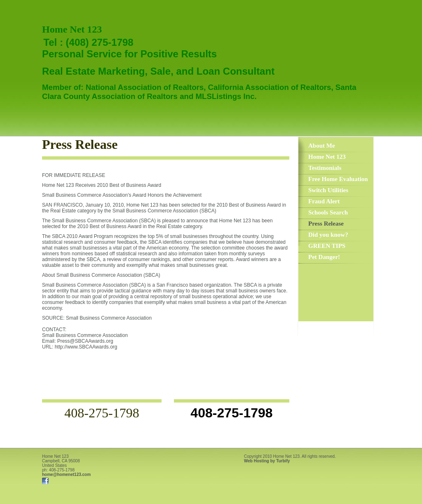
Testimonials (325, 168)
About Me (322, 146)
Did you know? (328, 235)
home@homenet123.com (66, 475)
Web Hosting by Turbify (267, 461)
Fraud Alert (324, 201)
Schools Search (328, 212)
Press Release (326, 224)
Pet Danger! (324, 257)
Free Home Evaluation (338, 179)
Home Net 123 (327, 157)
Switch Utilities (328, 190)
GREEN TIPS (327, 246)
